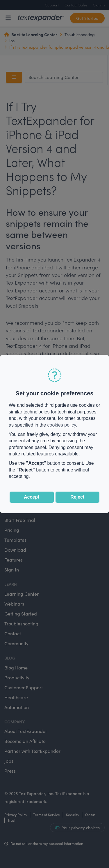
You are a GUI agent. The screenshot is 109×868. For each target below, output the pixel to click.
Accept (32, 497)
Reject (77, 497)
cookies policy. (62, 425)
